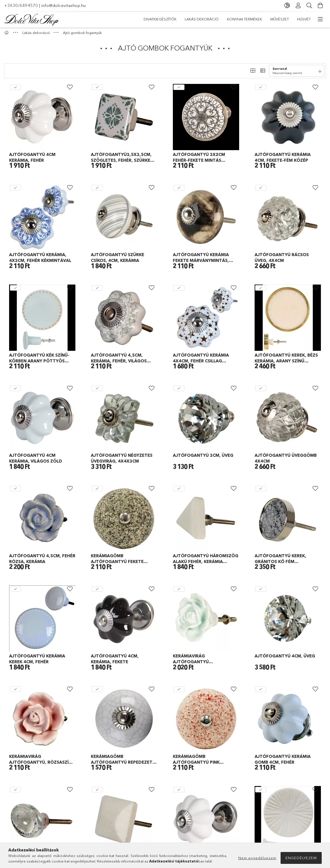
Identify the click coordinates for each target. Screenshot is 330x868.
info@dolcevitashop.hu (64, 5)
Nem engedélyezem (257, 858)
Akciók (128, 19)
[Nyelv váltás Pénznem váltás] (287, 6)
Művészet (175, 19)
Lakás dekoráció (253, 19)
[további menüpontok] (320, 19)
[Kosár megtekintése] (320, 6)
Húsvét (150, 19)
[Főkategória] (7, 35)
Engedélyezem (301, 858)
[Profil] (298, 6)
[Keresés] (309, 6)
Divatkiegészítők (294, 19)
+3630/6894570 (21, 5)
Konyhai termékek (210, 19)
